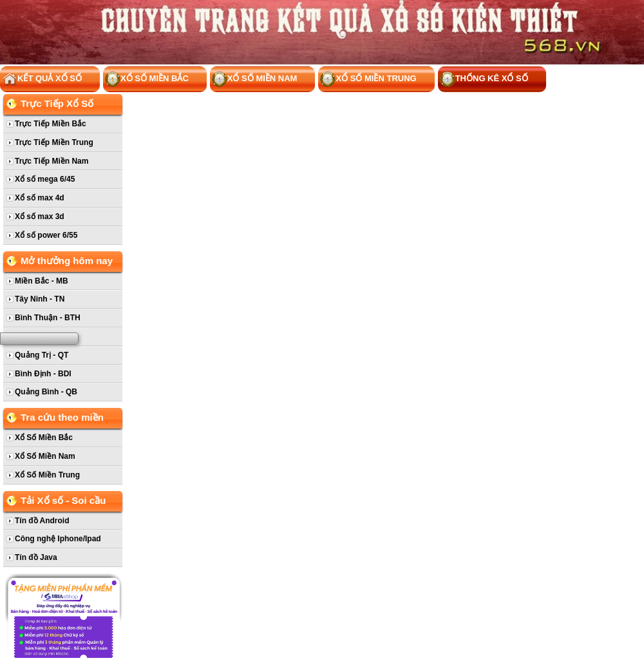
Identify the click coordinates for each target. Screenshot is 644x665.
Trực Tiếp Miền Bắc (51, 124)
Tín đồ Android (42, 521)
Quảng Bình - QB (46, 392)
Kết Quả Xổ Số (42, 80)
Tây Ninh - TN (40, 299)
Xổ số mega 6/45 (45, 179)
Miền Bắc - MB (42, 281)
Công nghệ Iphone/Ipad (58, 539)
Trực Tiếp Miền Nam (52, 161)
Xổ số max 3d (40, 217)
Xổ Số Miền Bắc (147, 80)
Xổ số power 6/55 (46, 235)
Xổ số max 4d (40, 198)
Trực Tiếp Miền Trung (54, 142)
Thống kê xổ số (484, 80)
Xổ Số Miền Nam (255, 80)
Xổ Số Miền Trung (368, 80)
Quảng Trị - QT (42, 355)
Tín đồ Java (36, 557)
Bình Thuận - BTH (48, 318)
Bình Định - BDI (43, 374)
